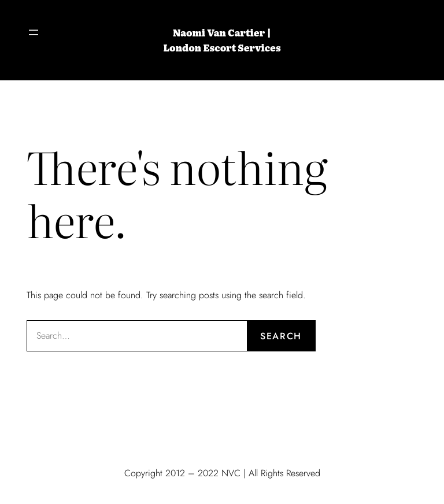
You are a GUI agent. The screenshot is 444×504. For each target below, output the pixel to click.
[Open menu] (34, 32)
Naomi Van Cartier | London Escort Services (222, 40)
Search (281, 336)
